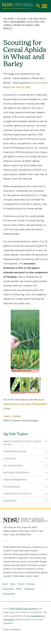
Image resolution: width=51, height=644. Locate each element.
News (13, 584)
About (5, 584)
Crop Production (15, 452)
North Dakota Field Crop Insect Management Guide (25, 404)
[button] (38, 6)
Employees (29, 589)
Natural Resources (16, 473)
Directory (31, 584)
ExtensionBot (9, 594)
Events (21, 584)
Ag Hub (21, 19)
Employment (8, 589)
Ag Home (9, 19)
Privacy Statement (12, 630)
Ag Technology (13, 466)
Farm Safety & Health (18, 494)
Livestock (10, 459)
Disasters (10, 501)
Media (19, 589)
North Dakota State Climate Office (22, 443)
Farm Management (15, 480)
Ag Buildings (12, 487)
